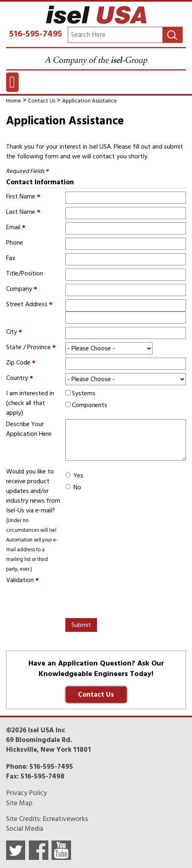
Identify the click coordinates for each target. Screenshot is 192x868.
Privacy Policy (26, 793)
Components (90, 405)
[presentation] (68, 601)
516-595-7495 (36, 34)
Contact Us (42, 101)
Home (14, 101)
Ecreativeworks (65, 819)
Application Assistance (90, 101)
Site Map (19, 803)
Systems (84, 393)
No (77, 487)
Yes (78, 476)
